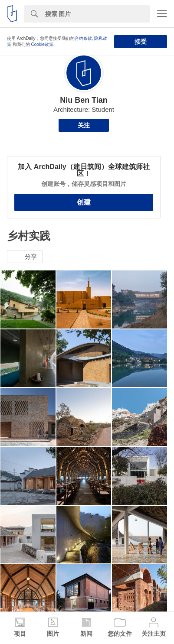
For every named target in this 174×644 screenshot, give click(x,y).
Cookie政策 (42, 44)
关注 (84, 125)
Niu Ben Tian (84, 100)
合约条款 (83, 38)
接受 (141, 42)
